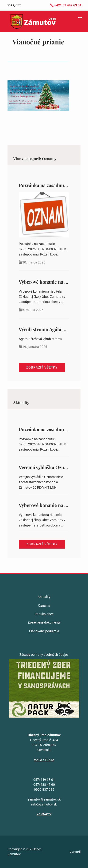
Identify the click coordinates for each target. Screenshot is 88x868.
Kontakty (44, 814)
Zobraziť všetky (42, 367)
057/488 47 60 (44, 785)
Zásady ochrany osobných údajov (44, 655)
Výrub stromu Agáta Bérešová (50, 329)
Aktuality (44, 597)
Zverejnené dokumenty (44, 622)
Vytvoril (75, 852)
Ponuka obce (44, 614)
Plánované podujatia (44, 631)
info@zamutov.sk (44, 804)
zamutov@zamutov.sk (44, 799)
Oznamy (44, 605)
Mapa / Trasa (44, 760)
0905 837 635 (44, 789)
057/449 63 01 (44, 780)
